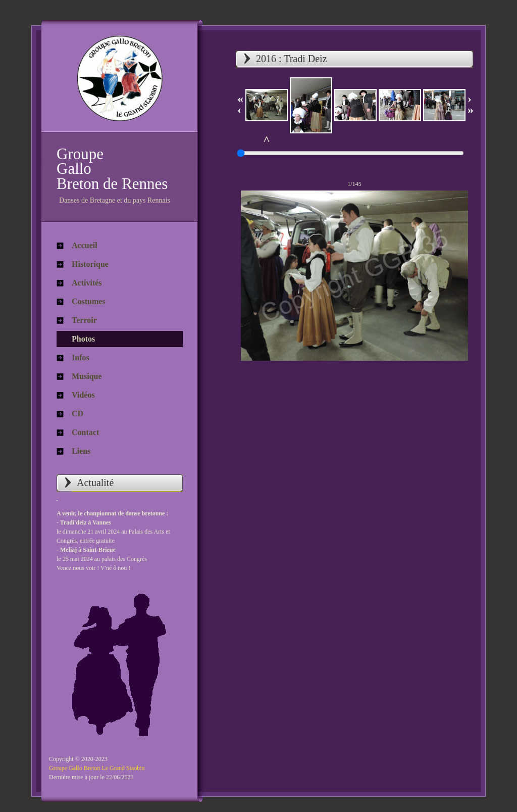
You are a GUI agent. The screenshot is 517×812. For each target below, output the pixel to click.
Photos (83, 339)
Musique (87, 376)
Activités (87, 283)
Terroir (84, 320)
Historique (90, 264)
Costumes (89, 301)
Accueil (85, 245)
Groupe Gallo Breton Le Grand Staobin (97, 768)
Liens (81, 451)
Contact (85, 432)
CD (77, 414)
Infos (81, 357)
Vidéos (83, 395)
